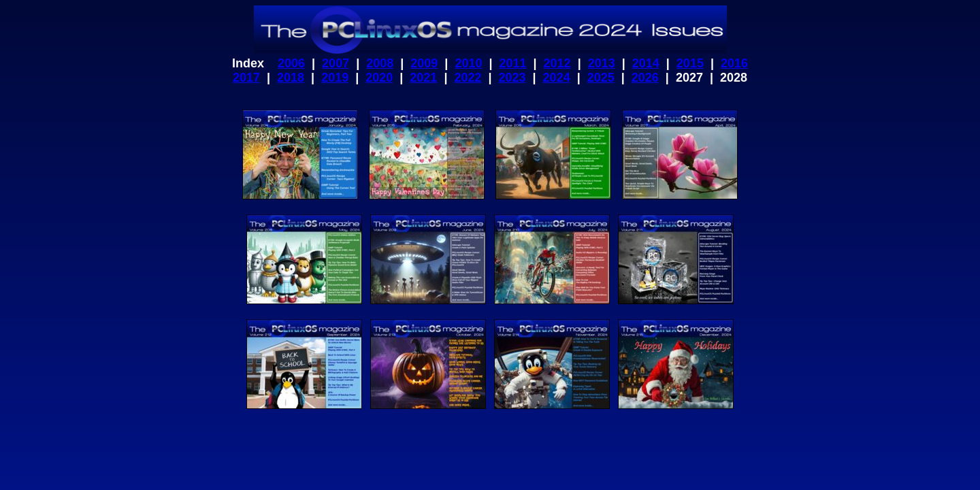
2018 (291, 78)
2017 (246, 78)
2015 (690, 63)
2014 (646, 63)
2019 (335, 78)
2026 (645, 78)
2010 (468, 63)
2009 (424, 63)
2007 (336, 63)
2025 (601, 78)
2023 (512, 78)
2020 (379, 78)
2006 (291, 63)
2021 (423, 78)
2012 (557, 63)
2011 (512, 63)
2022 (468, 78)
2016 (734, 63)
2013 (602, 63)
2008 (380, 63)
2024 (557, 78)
